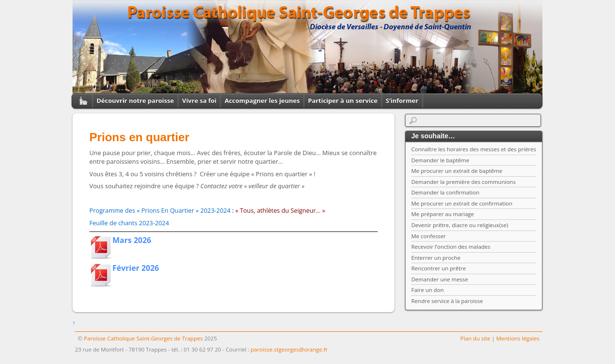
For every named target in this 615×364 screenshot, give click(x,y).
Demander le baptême (440, 160)
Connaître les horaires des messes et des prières (474, 149)
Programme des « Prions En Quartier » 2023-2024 (160, 210)
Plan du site (475, 338)
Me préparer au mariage (443, 214)
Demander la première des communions (463, 182)
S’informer (402, 100)
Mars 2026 (132, 240)
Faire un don (428, 290)
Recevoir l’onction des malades (451, 247)
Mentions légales (518, 338)
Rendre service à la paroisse (447, 301)
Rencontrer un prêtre (439, 268)
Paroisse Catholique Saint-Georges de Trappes (144, 338)
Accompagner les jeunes (262, 100)
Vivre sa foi (199, 100)
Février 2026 (136, 268)
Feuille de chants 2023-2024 (129, 223)
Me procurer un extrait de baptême (457, 171)
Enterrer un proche (436, 258)
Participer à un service (343, 100)
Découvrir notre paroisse (135, 100)
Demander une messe (440, 279)
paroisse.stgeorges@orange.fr (289, 349)
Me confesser (429, 236)
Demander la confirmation (445, 192)
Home (80, 101)
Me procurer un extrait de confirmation (462, 203)
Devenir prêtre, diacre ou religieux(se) (460, 225)
